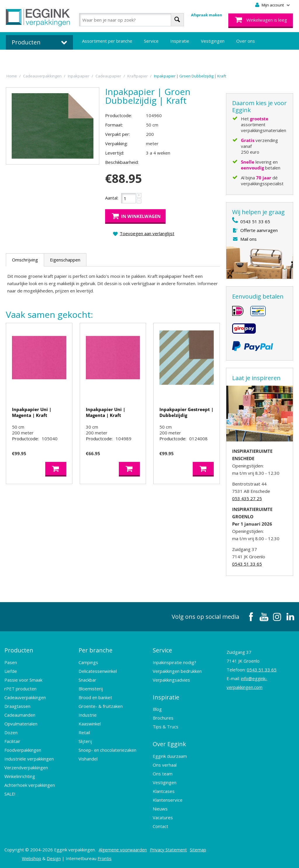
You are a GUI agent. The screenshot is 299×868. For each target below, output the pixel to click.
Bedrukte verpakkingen (105, 58)
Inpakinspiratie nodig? (174, 662)
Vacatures (163, 817)
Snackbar (87, 680)
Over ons (246, 41)
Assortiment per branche (107, 41)
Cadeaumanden (20, 715)
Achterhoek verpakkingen (30, 785)
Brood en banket (95, 697)
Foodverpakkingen (23, 750)
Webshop (32, 858)
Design (54, 858)
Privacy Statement (168, 849)
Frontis (105, 858)
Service (151, 41)
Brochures (163, 718)
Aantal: (112, 198)
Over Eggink (169, 744)
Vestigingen (213, 41)
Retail (84, 732)
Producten (19, 650)
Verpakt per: (118, 134)
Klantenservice (168, 799)
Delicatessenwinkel (98, 671)
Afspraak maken (207, 15)
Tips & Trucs (166, 726)
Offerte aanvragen (259, 230)
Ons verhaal (165, 764)
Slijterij (85, 741)
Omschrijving (25, 260)
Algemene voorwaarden (123, 849)
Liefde (11, 671)
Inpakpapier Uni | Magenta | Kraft (32, 412)
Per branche (95, 650)
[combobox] (132, 20)
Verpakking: (117, 143)
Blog (157, 709)
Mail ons (248, 239)
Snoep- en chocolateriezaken (107, 750)
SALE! (10, 793)
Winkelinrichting (20, 776)
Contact (160, 826)
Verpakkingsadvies (171, 680)
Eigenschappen (65, 260)
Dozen (11, 732)
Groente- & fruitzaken (101, 706)
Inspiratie (180, 41)
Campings (88, 662)
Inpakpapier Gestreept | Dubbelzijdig (186, 412)
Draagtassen (17, 706)
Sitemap (198, 849)
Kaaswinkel (90, 723)
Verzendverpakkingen (26, 767)
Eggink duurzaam (170, 756)
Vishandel (88, 758)
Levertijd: (115, 153)
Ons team (163, 773)
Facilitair (12, 741)
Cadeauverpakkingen (25, 697)
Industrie (88, 715)
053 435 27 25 (247, 498)
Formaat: (114, 125)
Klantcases (164, 791)
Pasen (11, 662)
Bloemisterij (91, 688)
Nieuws (160, 808)
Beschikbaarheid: (122, 162)
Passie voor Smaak (23, 680)
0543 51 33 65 (255, 221)
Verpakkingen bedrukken (177, 671)
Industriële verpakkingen (29, 758)
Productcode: (119, 115)
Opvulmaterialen (21, 723)
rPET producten (20, 688)
